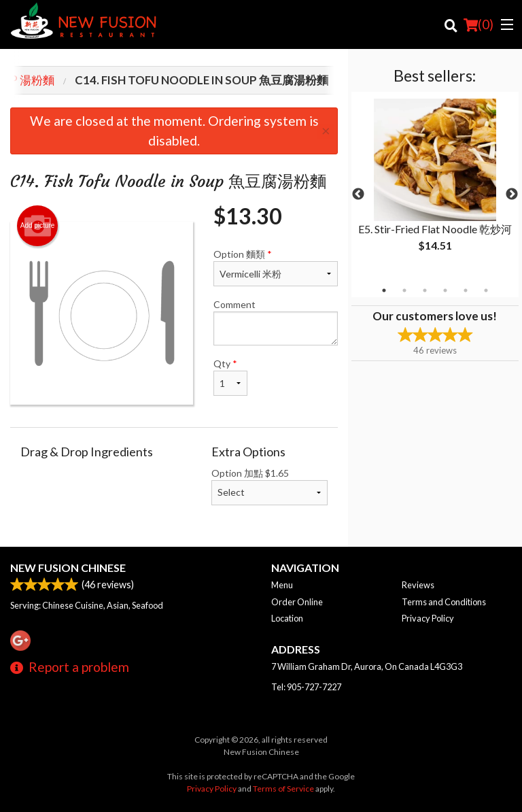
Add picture (38, 226)
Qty (230, 377)
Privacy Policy (428, 618)
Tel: (306, 687)
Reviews (418, 585)
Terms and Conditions (444, 602)
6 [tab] (486, 290)
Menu (282, 585)
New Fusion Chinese (68, 568)
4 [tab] (445, 290)
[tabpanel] (435, 186)
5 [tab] (466, 290)
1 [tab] (384, 290)
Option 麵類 (276, 267)
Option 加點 (269, 486)
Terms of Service (283, 789)
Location (287, 618)
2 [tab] (404, 290)
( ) (478, 24)
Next (512, 194)
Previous (358, 194)
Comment (276, 322)
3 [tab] (425, 290)
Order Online (297, 602)
